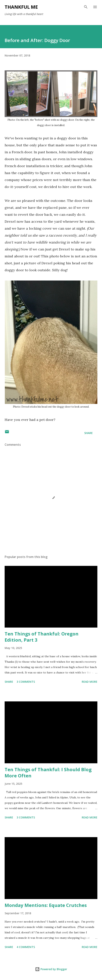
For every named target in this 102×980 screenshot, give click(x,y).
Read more (90, 682)
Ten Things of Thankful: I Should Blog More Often (48, 772)
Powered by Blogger (51, 969)
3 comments (26, 682)
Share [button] (89, 433)
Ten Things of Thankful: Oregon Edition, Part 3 (42, 637)
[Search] (86, 7)
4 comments (26, 947)
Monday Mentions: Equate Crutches (46, 905)
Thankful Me (21, 7)
